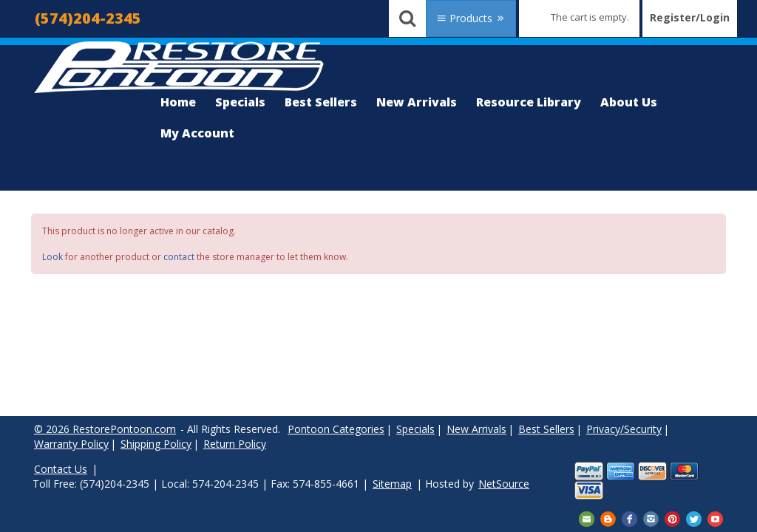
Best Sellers (321, 102)
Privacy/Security (624, 429)
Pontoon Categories (336, 429)
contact (179, 257)
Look (52, 257)
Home (178, 102)
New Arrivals (417, 102)
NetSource (504, 484)
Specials (240, 102)
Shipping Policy (156, 444)
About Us (629, 102)
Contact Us (61, 469)
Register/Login (690, 17)
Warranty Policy (71, 444)
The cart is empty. (590, 17)
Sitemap (392, 484)
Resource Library (529, 102)
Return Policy (235, 444)
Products (471, 18)
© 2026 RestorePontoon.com (105, 429)
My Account (197, 133)
